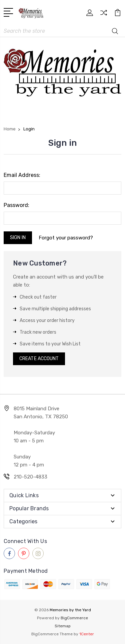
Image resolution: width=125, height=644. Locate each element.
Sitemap (63, 626)
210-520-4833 (30, 477)
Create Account (39, 359)
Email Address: (22, 175)
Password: (16, 205)
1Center (87, 634)
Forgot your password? (66, 238)
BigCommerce (74, 618)
